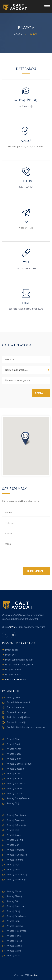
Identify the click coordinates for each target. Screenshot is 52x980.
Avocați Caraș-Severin (18, 798)
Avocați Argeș (14, 749)
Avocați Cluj (13, 803)
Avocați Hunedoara (17, 855)
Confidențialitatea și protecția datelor (26, 727)
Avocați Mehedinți (16, 879)
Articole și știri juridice (18, 717)
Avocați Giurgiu (15, 840)
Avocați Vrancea (15, 956)
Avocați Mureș (14, 891)
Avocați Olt (12, 901)
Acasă (18, 35)
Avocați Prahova (15, 906)
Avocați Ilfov (13, 870)
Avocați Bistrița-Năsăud (19, 764)
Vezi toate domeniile (16, 679)
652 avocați (26, 106)
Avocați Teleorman (17, 931)
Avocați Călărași (15, 793)
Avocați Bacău (14, 754)
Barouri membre (16, 707)
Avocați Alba (13, 739)
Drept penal (11, 650)
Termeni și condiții (17, 722)
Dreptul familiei (13, 670)
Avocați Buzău (14, 788)
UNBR (13, 627)
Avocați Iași (13, 865)
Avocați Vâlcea (14, 946)
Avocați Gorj (13, 845)
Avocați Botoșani (16, 769)
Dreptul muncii (13, 675)
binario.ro (34, 975)
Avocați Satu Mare (16, 916)
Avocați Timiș (14, 936)
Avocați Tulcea (14, 941)
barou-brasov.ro (26, 268)
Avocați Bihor (14, 759)
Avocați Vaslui (14, 951)
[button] (26, 439)
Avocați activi (14, 697)
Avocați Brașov (15, 779)
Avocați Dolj (13, 830)
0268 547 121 (26, 187)
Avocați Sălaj (13, 911)
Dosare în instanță (17, 712)
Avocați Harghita (16, 850)
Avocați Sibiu (14, 921)
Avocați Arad (13, 744)
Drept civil (10, 655)
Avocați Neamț (14, 896)
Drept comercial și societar (19, 660)
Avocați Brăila (14, 774)
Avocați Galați (14, 835)
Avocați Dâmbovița (17, 825)
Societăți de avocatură (18, 702)
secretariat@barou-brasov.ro (26, 309)
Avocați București (16, 783)
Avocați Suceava (15, 926)
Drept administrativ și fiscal (19, 665)
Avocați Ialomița (15, 860)
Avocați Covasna (15, 820)
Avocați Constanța (16, 815)
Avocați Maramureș (17, 874)
